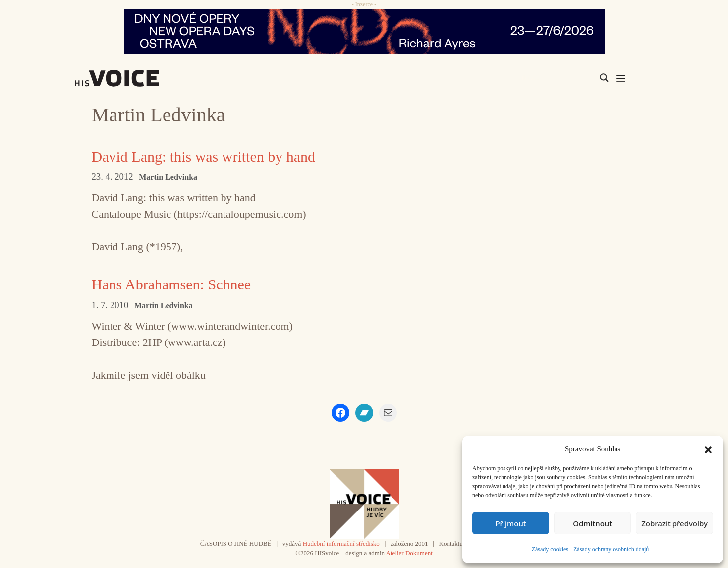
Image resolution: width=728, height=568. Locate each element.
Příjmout (510, 523)
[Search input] (557, 78)
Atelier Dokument (409, 553)
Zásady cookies (550, 549)
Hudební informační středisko (341, 543)
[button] (708, 449)
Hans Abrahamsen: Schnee (171, 284)
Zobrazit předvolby (674, 523)
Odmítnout (592, 523)
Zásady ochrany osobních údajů (611, 549)
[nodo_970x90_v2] (364, 31)
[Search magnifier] (604, 78)
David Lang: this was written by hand (204, 156)
